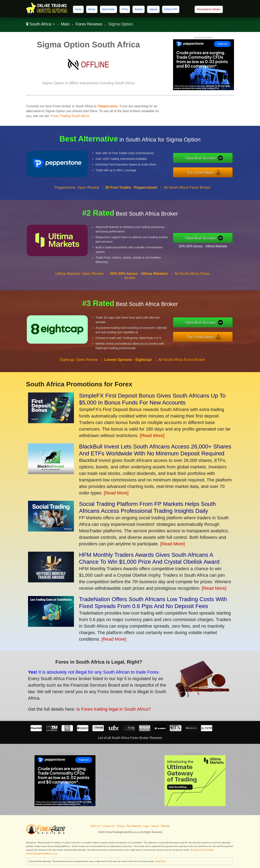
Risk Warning (134, 826)
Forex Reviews (89, 24)
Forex (78, 9)
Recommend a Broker (209, 9)
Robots (139, 9)
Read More (161, 861)
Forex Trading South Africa (70, 116)
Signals (153, 9)
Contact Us (108, 826)
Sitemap (165, 826)
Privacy (120, 826)
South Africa (41, 24)
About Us (95, 826)
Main (65, 24)
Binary (92, 9)
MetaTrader (108, 9)
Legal (146, 826)
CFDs (125, 9)
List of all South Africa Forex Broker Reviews (130, 738)
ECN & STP (171, 9)
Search (155, 826)
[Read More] (152, 436)
